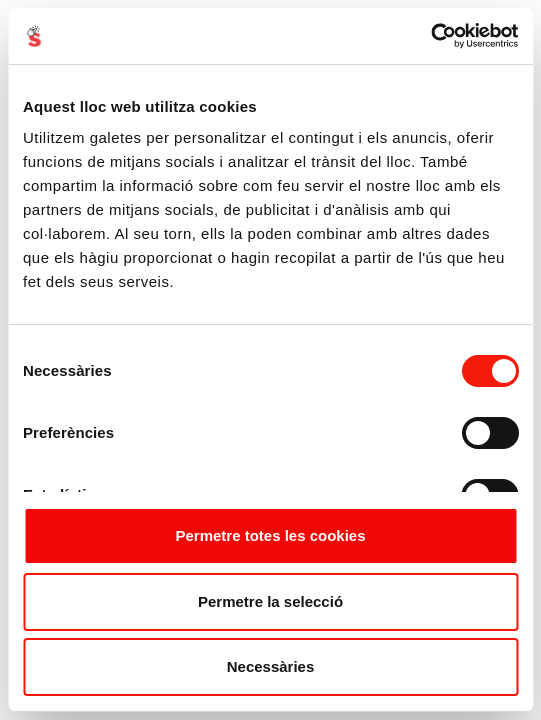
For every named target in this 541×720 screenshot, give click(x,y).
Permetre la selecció (270, 601)
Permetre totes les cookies (270, 535)
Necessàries (271, 666)
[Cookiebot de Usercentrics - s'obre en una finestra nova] (430, 36)
